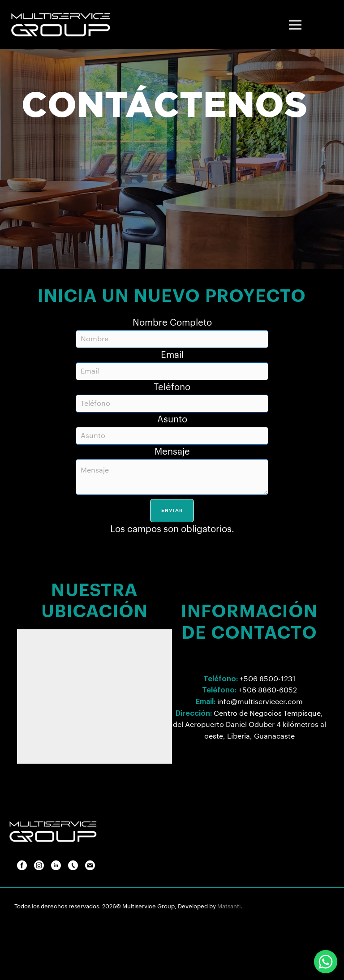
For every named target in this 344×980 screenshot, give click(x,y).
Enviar (172, 511)
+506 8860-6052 (268, 690)
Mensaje (172, 452)
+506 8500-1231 (268, 679)
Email (172, 355)
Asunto (172, 420)
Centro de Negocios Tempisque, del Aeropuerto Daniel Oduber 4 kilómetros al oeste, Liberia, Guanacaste (249, 725)
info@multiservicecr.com (260, 702)
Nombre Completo (172, 323)
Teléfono (172, 387)
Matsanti (229, 906)
